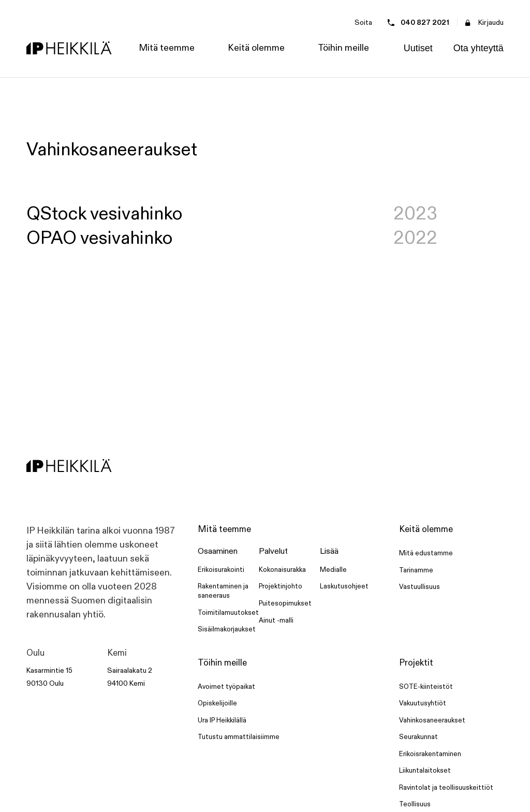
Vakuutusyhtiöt (423, 703)
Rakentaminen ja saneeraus (223, 591)
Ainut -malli (276, 621)
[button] (167, 48)
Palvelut (273, 551)
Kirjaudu (491, 23)
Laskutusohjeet (344, 586)
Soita (363, 23)
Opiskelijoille (217, 703)
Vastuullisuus (419, 587)
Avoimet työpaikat (226, 687)
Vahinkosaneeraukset (432, 720)
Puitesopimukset (285, 603)
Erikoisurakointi (221, 570)
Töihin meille (222, 663)
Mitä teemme (224, 529)
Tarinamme (416, 570)
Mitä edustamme (426, 553)
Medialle (333, 570)
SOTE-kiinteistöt (426, 687)
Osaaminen (218, 551)
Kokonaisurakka (282, 570)
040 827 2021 (425, 23)
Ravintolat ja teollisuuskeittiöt (446, 788)
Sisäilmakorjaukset (227, 629)
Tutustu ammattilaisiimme (239, 737)
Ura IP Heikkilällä (222, 720)
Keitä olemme (426, 529)
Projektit (416, 663)
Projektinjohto (281, 586)
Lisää (329, 551)
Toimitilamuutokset (228, 613)
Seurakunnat (418, 737)
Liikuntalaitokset (425, 771)
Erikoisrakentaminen (430, 754)
